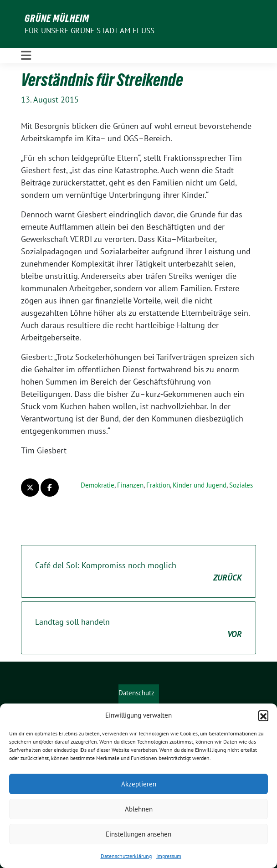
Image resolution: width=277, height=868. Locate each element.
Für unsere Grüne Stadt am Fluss (90, 31)
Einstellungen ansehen (138, 834)
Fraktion (158, 485)
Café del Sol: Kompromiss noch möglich (138, 572)
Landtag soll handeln (138, 628)
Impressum (169, 856)
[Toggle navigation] (26, 56)
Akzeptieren (139, 784)
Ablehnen (139, 809)
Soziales (241, 485)
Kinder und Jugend (200, 485)
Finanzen (130, 485)
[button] (263, 715)
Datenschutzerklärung (126, 856)
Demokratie (97, 485)
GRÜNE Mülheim (57, 18)
